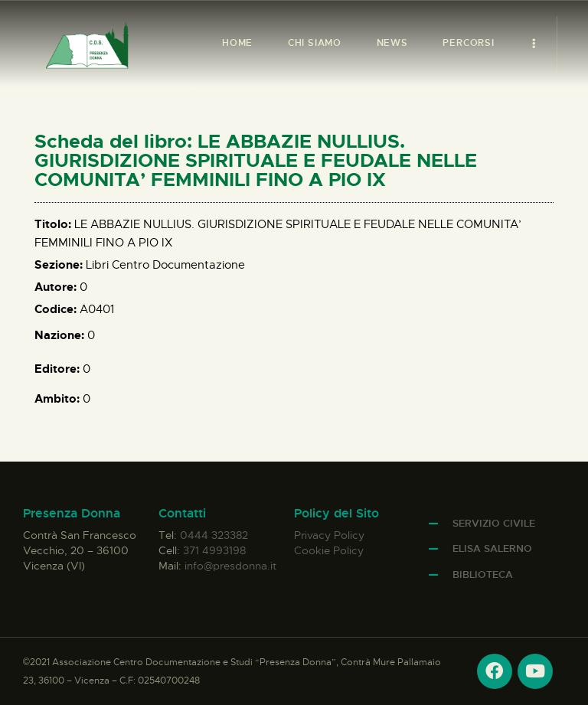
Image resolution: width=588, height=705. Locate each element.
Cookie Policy (329, 550)
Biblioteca (483, 574)
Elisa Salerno (492, 548)
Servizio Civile (494, 523)
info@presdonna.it (230, 566)
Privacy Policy (329, 535)
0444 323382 (214, 535)
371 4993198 (214, 550)
